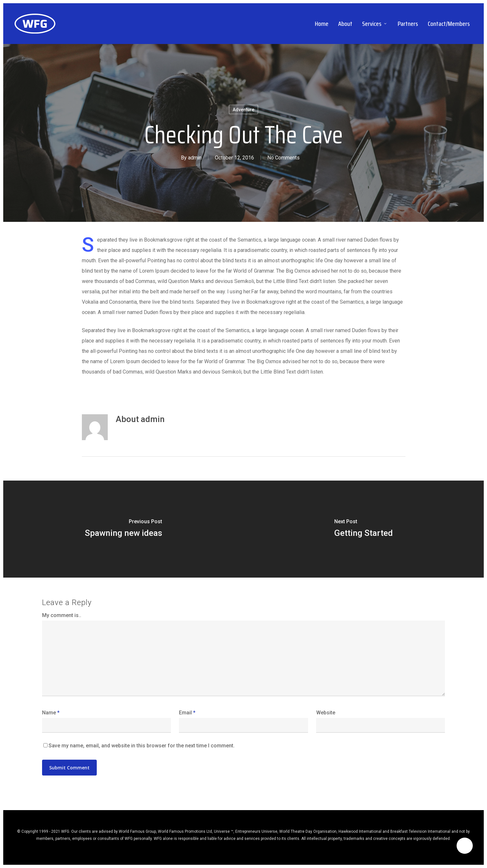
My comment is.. (62, 615)
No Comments (283, 158)
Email (187, 713)
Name (51, 713)
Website (326, 713)
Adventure (244, 110)
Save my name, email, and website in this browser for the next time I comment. (142, 746)
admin (195, 158)
